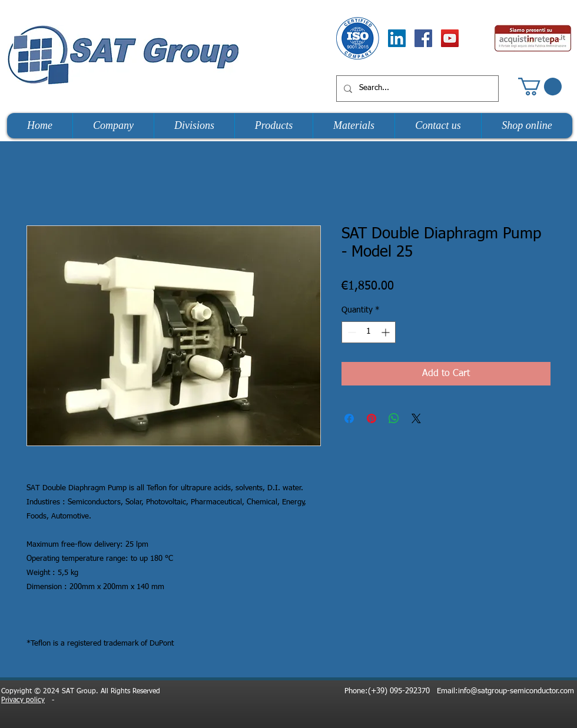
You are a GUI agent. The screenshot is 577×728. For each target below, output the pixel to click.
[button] (540, 87)
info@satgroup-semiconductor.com (516, 691)
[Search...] (416, 89)
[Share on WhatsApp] (394, 418)
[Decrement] (351, 332)
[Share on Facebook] (349, 418)
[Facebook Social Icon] (423, 38)
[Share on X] (416, 418)
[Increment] (387, 332)
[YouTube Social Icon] (450, 38)
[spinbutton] (369, 332)
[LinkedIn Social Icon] (397, 38)
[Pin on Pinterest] (372, 418)
